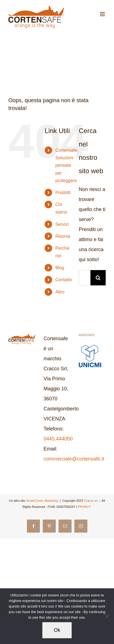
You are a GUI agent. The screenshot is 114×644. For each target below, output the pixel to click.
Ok (57, 630)
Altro (60, 292)
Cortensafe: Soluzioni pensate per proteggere (67, 165)
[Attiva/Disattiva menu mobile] (103, 14)
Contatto (64, 280)
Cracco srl (91, 501)
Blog (60, 268)
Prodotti (63, 193)
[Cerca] (98, 278)
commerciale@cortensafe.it (74, 459)
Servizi (62, 224)
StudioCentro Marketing (43, 501)
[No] (107, 616)
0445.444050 (58, 439)
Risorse (63, 236)
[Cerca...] (85, 278)
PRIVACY (85, 507)
